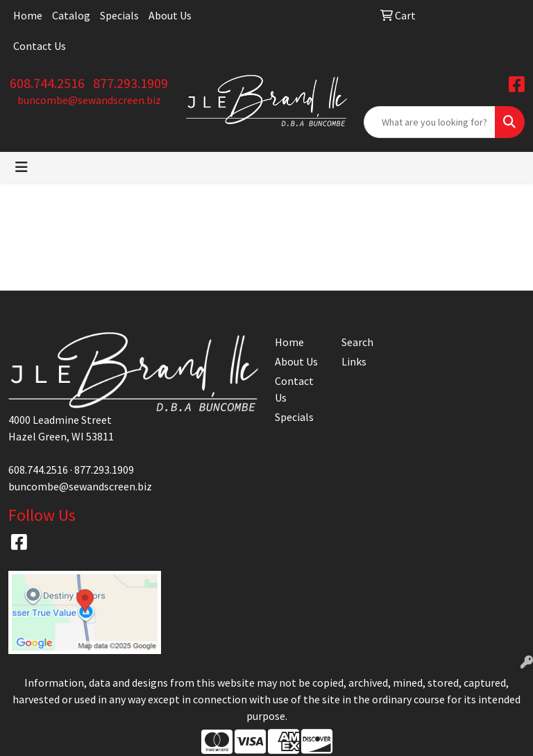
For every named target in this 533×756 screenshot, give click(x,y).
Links (354, 361)
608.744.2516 (47, 83)
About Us (170, 15)
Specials (119, 15)
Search (357, 342)
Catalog (71, 15)
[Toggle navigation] (22, 167)
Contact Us (40, 46)
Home (28, 15)
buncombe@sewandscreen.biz (89, 100)
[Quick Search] (430, 122)
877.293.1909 (130, 83)
